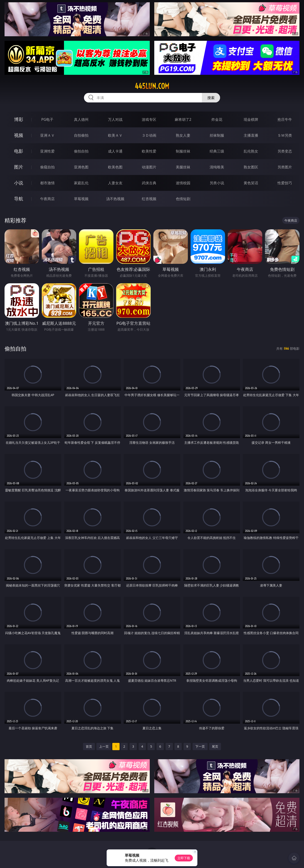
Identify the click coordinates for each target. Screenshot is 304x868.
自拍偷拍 (81, 135)
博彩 (19, 119)
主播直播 (251, 135)
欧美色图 (115, 167)
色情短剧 (183, 199)
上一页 (104, 746)
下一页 (200, 746)
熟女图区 (251, 167)
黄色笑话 (251, 183)
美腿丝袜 (183, 167)
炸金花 (217, 119)
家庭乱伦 (81, 183)
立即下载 (184, 858)
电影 (19, 151)
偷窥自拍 (47, 167)
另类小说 (217, 183)
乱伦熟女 (251, 151)
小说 (19, 183)
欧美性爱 (149, 151)
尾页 (215, 746)
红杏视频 (149, 199)
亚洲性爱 (47, 151)
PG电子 (47, 119)
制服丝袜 (183, 151)
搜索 (211, 98)
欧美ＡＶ (115, 135)
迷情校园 (183, 183)
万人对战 (115, 119)
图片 (19, 167)
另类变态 (285, 151)
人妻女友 (115, 183)
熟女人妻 (183, 135)
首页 (89, 746)
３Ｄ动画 (149, 135)
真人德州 (81, 119)
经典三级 (217, 151)
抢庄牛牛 (285, 119)
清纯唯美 (217, 167)
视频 (19, 135)
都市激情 (47, 183)
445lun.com (152, 86)
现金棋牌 (251, 119)
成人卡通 (115, 151)
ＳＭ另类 (285, 135)
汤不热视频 (115, 199)
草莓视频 (81, 199)
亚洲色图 (81, 167)
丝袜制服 (217, 135)
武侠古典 (149, 183)
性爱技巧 (285, 183)
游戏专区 (149, 119)
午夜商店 (47, 199)
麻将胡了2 (183, 119)
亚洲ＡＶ (47, 135)
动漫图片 (149, 167)
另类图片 (285, 167)
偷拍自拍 (81, 151)
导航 (19, 199)
